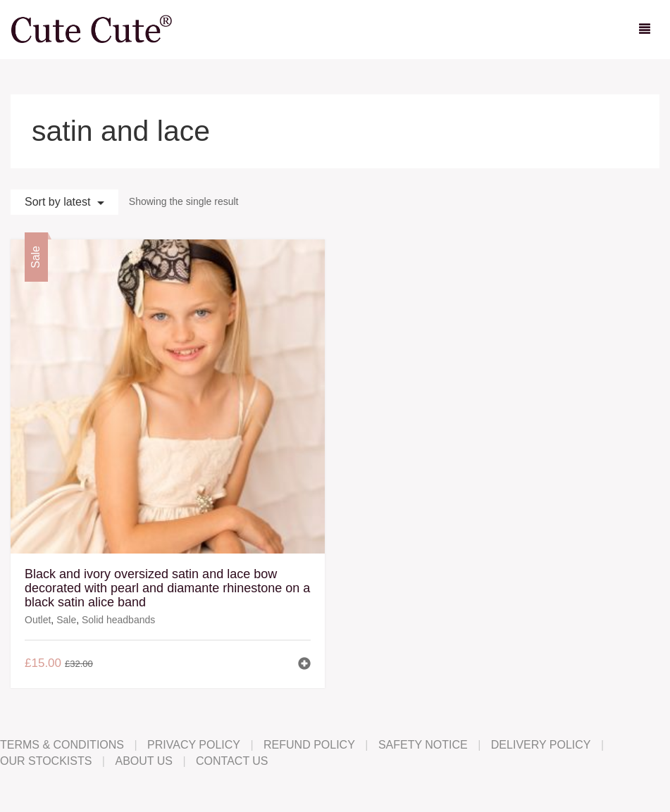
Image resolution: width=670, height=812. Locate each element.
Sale (66, 620)
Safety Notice (423, 745)
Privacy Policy (194, 745)
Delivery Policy (541, 745)
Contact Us (232, 761)
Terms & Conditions (62, 745)
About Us (144, 761)
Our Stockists (46, 761)
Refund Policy (309, 745)
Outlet (38, 620)
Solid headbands (118, 620)
